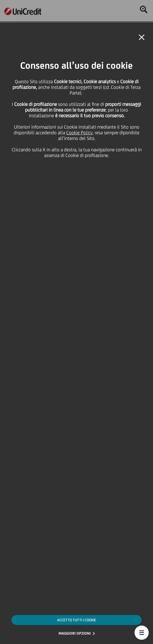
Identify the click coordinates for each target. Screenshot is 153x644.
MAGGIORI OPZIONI (75, 633)
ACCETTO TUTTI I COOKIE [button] (77, 620)
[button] (142, 633)
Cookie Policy (79, 133)
